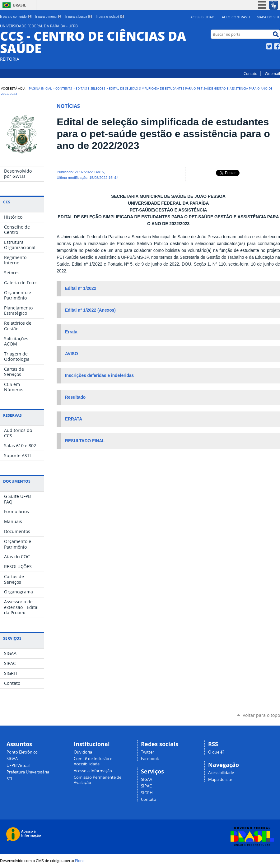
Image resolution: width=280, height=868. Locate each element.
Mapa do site (268, 17)
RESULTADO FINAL (85, 441)
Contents (64, 88)
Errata (71, 332)
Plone (80, 861)
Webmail (272, 73)
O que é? (216, 752)
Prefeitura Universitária (28, 772)
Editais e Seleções (90, 88)
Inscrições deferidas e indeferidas (99, 376)
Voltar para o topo (261, 715)
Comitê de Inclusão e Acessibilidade (93, 761)
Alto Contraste (236, 17)
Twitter (269, 46)
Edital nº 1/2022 (81, 288)
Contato (250, 73)
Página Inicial (40, 88)
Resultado (75, 397)
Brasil (20, 5)
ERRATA (74, 419)
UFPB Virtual (18, 766)
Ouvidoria (83, 752)
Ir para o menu (48, 16)
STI (9, 779)
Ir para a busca (79, 16)
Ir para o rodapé (110, 16)
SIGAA (12, 759)
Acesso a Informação (93, 771)
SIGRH (147, 793)
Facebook (277, 46)
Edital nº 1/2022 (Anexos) (90, 310)
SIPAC (146, 786)
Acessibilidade (203, 17)
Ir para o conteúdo (16, 16)
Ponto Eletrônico (22, 752)
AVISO (72, 354)
